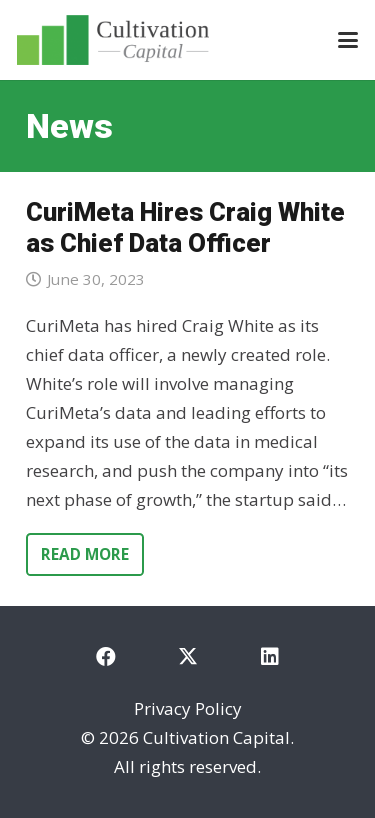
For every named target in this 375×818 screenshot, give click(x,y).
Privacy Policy (188, 708)
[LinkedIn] (270, 657)
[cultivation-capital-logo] (113, 40)
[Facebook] (106, 657)
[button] (347, 40)
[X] (188, 657)
